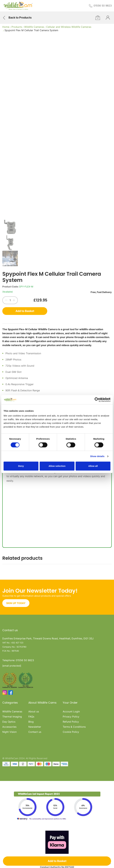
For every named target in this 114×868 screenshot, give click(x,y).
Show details (97, 456)
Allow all (93, 466)
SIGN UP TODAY (16, 603)
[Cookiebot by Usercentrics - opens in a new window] (97, 400)
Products (17, 27)
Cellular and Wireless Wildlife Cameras (69, 27)
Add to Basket (25, 311)
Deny (21, 466)
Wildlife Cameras (34, 27)
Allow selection (57, 466)
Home (6, 27)
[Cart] (98, 18)
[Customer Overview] (108, 18)
